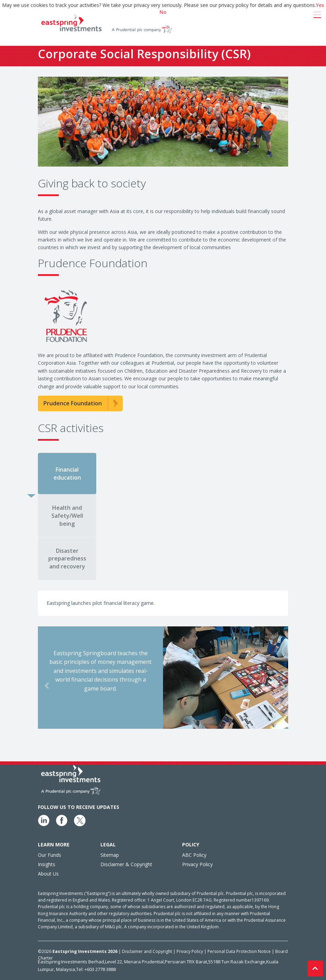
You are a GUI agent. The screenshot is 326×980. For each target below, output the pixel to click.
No (163, 12)
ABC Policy (194, 855)
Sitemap (110, 855)
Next (293, 686)
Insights (47, 864)
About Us (48, 874)
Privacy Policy (197, 864)
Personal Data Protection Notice (240, 951)
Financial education (67, 474)
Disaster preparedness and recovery (67, 559)
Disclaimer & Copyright (126, 864)
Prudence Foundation (73, 403)
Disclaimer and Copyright (147, 951)
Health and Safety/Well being (67, 516)
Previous (36, 686)
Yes (320, 5)
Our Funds (50, 855)
